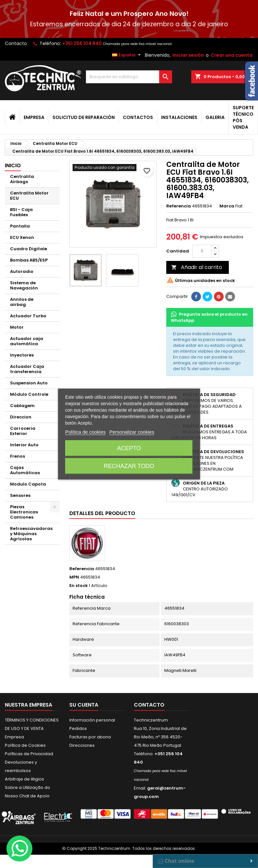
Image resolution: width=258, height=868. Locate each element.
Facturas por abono (90, 737)
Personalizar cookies (132, 432)
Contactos (138, 117)
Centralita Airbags (22, 179)
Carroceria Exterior (23, 431)
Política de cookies (85, 432)
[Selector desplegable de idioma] (127, 55)
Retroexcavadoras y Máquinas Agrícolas (31, 534)
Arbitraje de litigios (24, 779)
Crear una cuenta (232, 55)
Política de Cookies (25, 745)
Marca (227, 206)
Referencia (179, 206)
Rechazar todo (129, 466)
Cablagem (22, 406)
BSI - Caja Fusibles (21, 212)
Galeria (215, 117)
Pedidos (78, 728)
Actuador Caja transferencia (27, 369)
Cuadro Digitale (29, 249)
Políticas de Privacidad (29, 754)
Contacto (16, 43)
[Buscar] (129, 77)
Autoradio (22, 271)
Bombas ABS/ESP (29, 260)
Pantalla (20, 226)
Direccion (21, 417)
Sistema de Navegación (24, 285)
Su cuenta (84, 705)
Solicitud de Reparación (84, 117)
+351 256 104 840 (82, 43)
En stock (79, 586)
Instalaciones (179, 117)
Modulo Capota (28, 484)
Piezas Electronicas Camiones (24, 512)
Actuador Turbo (28, 316)
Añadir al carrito (197, 267)
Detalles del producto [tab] (102, 513)
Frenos (18, 456)
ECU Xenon (22, 237)
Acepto (129, 448)
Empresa (34, 117)
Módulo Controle (29, 394)
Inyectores (22, 355)
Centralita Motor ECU (29, 196)
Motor (17, 327)
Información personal (92, 720)
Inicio (13, 165)
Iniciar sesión (188, 55)
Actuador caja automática (27, 341)
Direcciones (82, 745)
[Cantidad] (202, 251)
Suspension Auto (29, 383)
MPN (74, 577)
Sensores (20, 495)
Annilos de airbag (22, 302)
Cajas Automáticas (25, 470)
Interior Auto (24, 445)
